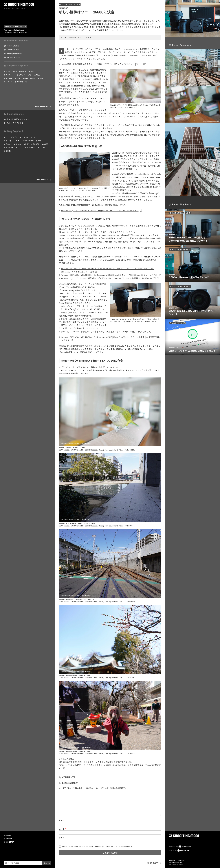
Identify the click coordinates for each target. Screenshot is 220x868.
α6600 (46, 144)
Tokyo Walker (13, 46)
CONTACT (10, 842)
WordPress (29, 141)
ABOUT (9, 839)
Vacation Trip (13, 50)
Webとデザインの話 (15, 123)
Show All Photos (42, 106)
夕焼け (38, 75)
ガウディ (22, 75)
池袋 (41, 78)
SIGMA (8, 151)
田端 (18, 78)
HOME (9, 835)
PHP (27, 144)
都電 (26, 78)
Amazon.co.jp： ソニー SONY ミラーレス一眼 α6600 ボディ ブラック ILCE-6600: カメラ (100, 211)
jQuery (18, 144)
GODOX (36, 144)
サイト (62, 838)
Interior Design (14, 57)
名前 (61, 820)
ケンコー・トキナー (13, 141)
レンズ (20, 148)
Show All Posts (42, 180)
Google (9, 144)
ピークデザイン (12, 137)
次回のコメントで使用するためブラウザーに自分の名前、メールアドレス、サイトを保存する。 (98, 847)
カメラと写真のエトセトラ (18, 119)
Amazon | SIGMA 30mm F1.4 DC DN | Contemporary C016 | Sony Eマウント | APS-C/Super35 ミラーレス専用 (109, 275)
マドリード (10, 75)
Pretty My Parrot (15, 53)
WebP (40, 141)
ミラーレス (31, 148)
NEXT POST (153, 863)
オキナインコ (22, 82)
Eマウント (10, 148)
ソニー (42, 148)
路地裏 (24, 71)
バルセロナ (35, 71)
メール (62, 829)
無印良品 (9, 78)
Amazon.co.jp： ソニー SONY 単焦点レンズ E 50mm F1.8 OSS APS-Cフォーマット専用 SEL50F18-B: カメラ (108, 278)
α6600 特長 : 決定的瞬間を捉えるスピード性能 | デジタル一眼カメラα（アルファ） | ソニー (102, 64)
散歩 (34, 78)
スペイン (9, 82)
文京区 (8, 71)
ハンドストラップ (29, 137)
